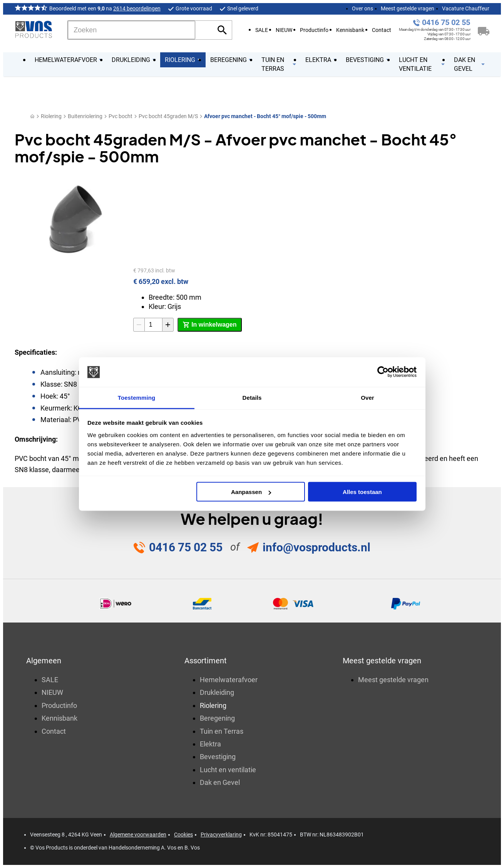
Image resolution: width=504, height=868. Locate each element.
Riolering (51, 116)
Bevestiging (218, 757)
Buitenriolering (85, 116)
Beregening (217, 718)
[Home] (32, 116)
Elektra (210, 744)
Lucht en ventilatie (228, 770)
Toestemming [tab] (137, 397)
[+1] (168, 325)
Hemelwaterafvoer (229, 680)
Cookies (183, 835)
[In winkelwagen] (210, 325)
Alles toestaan (362, 492)
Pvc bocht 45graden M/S (168, 116)
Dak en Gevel (220, 782)
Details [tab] (252, 397)
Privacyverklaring (221, 835)
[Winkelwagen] (484, 30)
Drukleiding (217, 692)
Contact (382, 30)
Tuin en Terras (222, 731)
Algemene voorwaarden (138, 835)
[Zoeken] (131, 30)
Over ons (363, 8)
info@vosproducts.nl (316, 547)
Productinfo (314, 30)
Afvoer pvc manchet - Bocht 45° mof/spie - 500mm (265, 116)
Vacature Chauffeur (466, 8)
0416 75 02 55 (446, 23)
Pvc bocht (121, 116)
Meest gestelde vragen (408, 8)
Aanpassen (251, 492)
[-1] (139, 325)
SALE (262, 30)
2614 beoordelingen (137, 8)
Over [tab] (368, 397)
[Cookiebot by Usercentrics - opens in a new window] (383, 372)
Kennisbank (350, 30)
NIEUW (284, 30)
